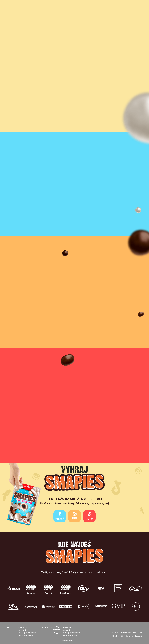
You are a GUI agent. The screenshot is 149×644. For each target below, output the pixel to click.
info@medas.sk (68, 640)
